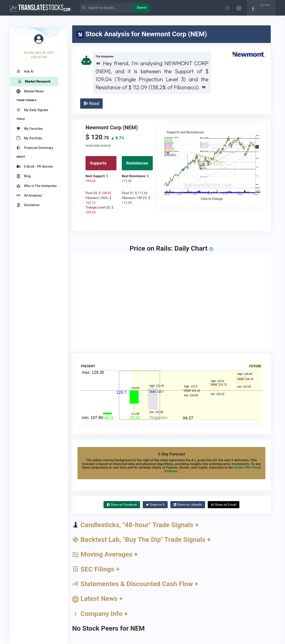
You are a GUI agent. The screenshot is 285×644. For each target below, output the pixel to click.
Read (91, 104)
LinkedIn (188, 505)
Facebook (122, 505)
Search (142, 8)
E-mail (224, 505)
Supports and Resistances (212, 166)
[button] (227, 8)
